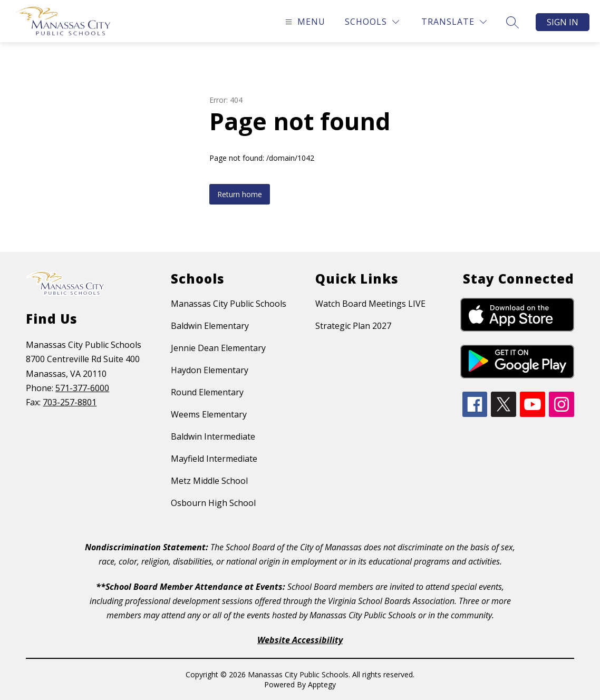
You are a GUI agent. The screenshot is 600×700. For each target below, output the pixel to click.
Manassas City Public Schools (229, 304)
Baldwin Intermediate (213, 436)
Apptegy (322, 684)
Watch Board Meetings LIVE (370, 304)
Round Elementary (207, 392)
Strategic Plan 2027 (353, 326)
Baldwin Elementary (210, 326)
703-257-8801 (70, 402)
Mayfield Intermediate (214, 459)
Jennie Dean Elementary (218, 348)
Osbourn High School (213, 503)
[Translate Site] (454, 22)
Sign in (563, 22)
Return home (240, 194)
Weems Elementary (209, 414)
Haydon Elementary (210, 370)
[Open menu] (304, 22)
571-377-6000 (82, 388)
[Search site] (512, 22)
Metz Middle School (209, 481)
